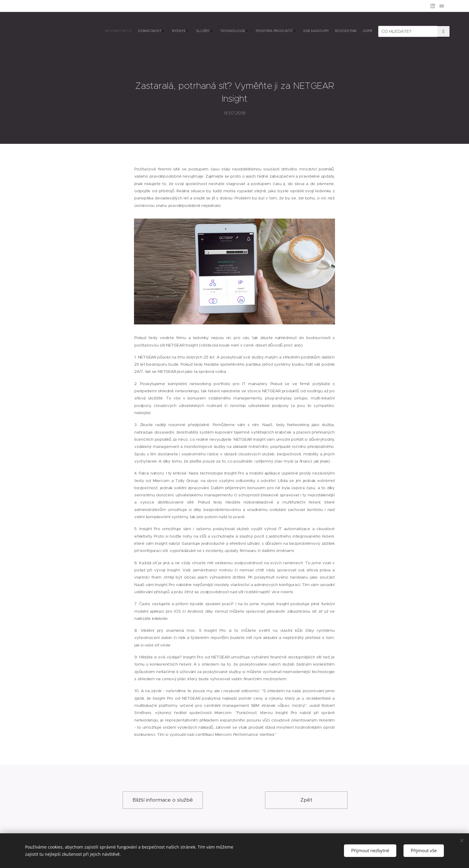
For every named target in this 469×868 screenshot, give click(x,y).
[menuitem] (303, 31)
